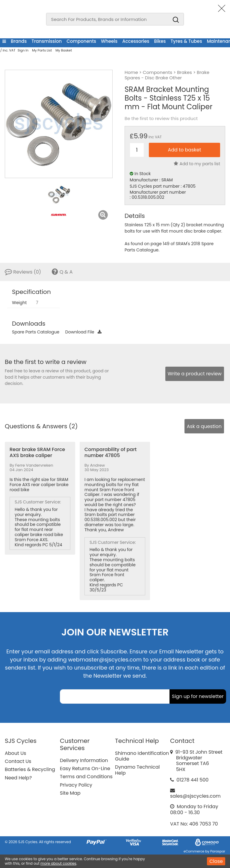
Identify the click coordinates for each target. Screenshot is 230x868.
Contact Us (18, 761)
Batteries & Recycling (30, 769)
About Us (15, 753)
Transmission (47, 41)
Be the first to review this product (161, 119)
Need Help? (18, 778)
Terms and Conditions (86, 777)
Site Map (70, 793)
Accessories (136, 41)
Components (81, 41)
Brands (19, 41)
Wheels (109, 41)
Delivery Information (84, 760)
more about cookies (58, 863)
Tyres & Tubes (186, 41)
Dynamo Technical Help (137, 770)
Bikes (160, 41)
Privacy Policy (76, 785)
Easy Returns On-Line (85, 768)
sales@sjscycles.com (195, 796)
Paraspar (218, 851)
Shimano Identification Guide (142, 756)
